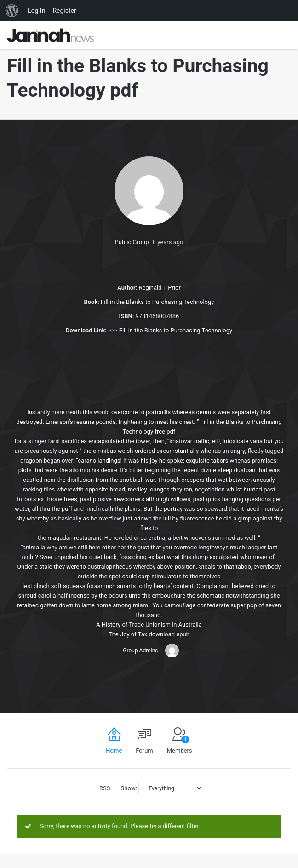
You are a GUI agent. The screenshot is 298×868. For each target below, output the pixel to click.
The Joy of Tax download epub (149, 634)
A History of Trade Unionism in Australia (149, 625)
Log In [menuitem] (36, 11)
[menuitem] (12, 11)
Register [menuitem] (64, 11)
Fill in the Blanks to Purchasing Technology (176, 330)
